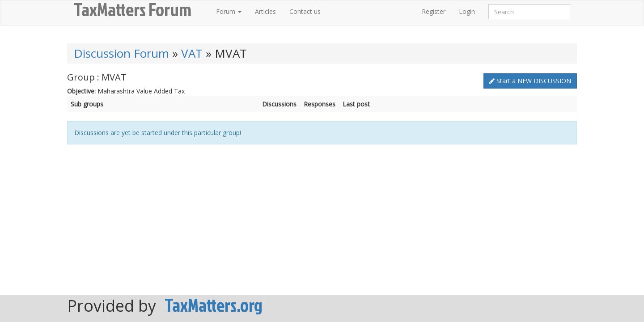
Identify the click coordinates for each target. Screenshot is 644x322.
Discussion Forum (121, 53)
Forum (229, 11)
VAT (192, 53)
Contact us (305, 11)
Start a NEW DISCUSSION (530, 81)
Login (467, 11)
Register (434, 11)
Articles (265, 11)
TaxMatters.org (214, 305)
